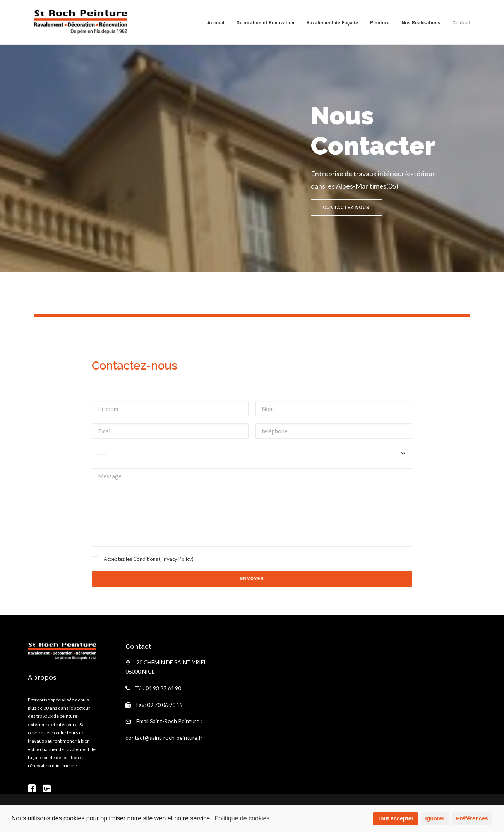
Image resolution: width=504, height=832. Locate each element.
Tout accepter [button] (395, 818)
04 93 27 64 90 (163, 688)
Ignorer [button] (435, 818)
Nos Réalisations (421, 23)
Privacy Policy (176, 559)
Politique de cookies (242, 818)
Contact (461, 23)
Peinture (380, 23)
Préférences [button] (472, 818)
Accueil (216, 23)
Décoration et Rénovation (266, 23)
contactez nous (346, 208)
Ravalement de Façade (332, 23)
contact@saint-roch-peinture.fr (164, 738)
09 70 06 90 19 (165, 705)
